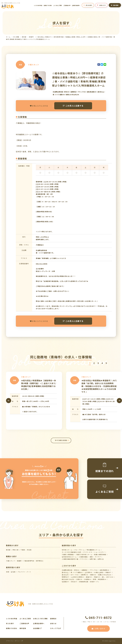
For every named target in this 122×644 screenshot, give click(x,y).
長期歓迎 (85, 570)
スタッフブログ (56, 628)
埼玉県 (29, 550)
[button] (90, 363)
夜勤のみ (93, 575)
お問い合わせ (98, 629)
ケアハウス (84, 559)
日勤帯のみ (84, 575)
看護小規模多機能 (100, 554)
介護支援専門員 (29, 561)
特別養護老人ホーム (93, 550)
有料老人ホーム (67, 550)
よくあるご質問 (58, 5)
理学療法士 (40, 561)
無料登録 (115, 5)
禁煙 (94, 579)
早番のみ (97, 577)
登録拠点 (53, 619)
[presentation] (9, 401)
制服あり (109, 572)
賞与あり (74, 582)
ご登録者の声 (67, 5)
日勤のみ (79, 579)
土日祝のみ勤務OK (78, 577)
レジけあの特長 (38, 5)
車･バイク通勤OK (77, 572)
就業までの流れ (48, 5)
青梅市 (31, 37)
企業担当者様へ (76, 5)
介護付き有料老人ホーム (84, 554)
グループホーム (79, 550)
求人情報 (16, 37)
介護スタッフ (11, 561)
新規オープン (95, 582)
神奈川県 (16, 550)
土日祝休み (88, 572)
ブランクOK (94, 570)
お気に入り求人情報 (40, 619)
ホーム (8, 37)
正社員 (13, 572)
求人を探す (88, 5)
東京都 (24, 37)
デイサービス (88, 552)
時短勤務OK (102, 579)
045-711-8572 (98, 618)
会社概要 (37, 628)
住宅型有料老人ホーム (69, 557)
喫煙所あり (66, 577)
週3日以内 (65, 575)
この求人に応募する (73, 106)
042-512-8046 (42, 264)
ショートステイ (99, 552)
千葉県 (23, 550)
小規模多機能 (83, 557)
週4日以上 (65, 572)
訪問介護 (93, 559)
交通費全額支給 (67, 570)
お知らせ (53, 623)
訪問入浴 (101, 559)
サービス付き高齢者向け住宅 (72, 552)
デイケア (98, 557)
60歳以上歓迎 (99, 572)
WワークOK (75, 575)
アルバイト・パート (24, 572)
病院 (91, 557)
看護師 (19, 561)
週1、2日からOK (108, 577)
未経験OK (88, 579)
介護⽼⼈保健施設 (68, 554)
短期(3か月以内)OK (105, 575)
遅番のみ (89, 577)
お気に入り (101, 5)
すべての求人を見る (61, 440)
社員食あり (66, 582)
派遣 (8, 572)
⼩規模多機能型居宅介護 (70, 559)
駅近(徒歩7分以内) (68, 579)
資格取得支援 (84, 582)
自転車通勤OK (105, 570)
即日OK (77, 570)
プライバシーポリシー (14, 641)
